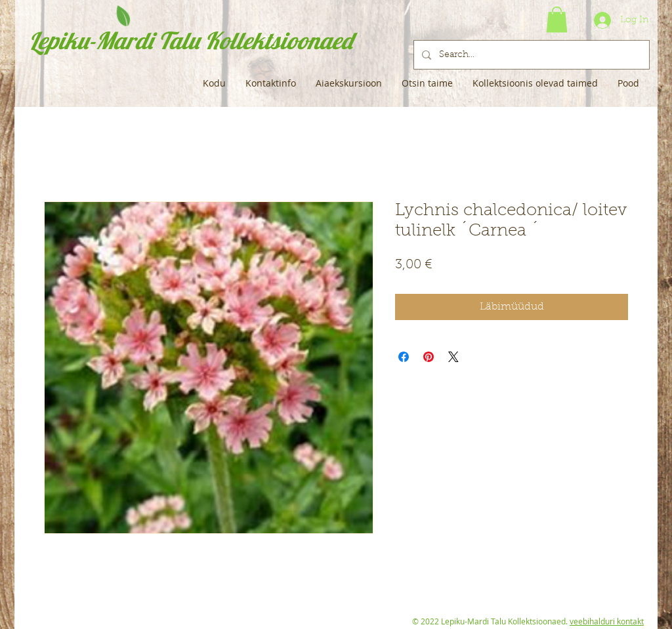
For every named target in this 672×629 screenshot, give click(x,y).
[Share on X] (453, 357)
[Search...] (530, 55)
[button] (557, 19)
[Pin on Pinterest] (429, 357)
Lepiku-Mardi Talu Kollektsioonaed (191, 40)
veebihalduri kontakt (607, 621)
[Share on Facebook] (404, 357)
